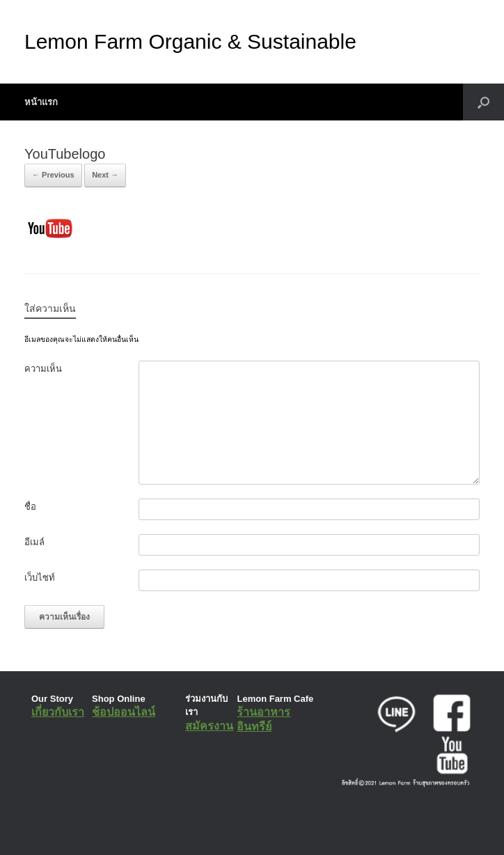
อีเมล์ (34, 542)
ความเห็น (43, 369)
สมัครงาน (209, 726)
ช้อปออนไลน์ (124, 712)
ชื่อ (30, 507)
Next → (105, 175)
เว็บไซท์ (40, 578)
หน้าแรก (41, 102)
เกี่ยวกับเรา (58, 712)
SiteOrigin (242, 827)
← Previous (53, 175)
